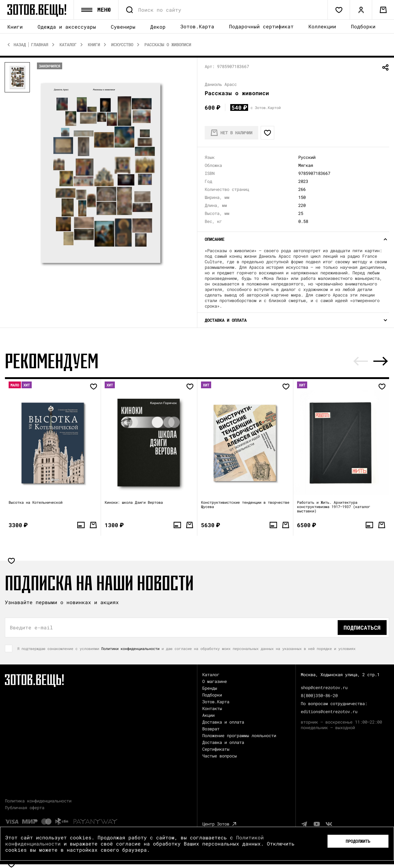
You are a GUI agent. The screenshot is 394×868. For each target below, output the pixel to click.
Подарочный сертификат (261, 26)
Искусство (122, 45)
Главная (40, 45)
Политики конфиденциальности (130, 648)
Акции (208, 715)
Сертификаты (216, 749)
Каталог (68, 45)
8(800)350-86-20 (319, 695)
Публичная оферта (25, 807)
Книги (15, 27)
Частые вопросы (219, 756)
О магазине (215, 681)
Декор (158, 27)
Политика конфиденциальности (38, 801)
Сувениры (123, 27)
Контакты (212, 708)
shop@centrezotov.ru (324, 687)
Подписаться (362, 628)
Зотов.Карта (197, 26)
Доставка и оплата (223, 722)
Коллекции (322, 26)
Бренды (210, 688)
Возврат (211, 729)
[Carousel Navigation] (371, 361)
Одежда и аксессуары (67, 27)
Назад (20, 45)
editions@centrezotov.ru (329, 711)
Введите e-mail (31, 628)
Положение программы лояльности (239, 735)
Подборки (363, 26)
